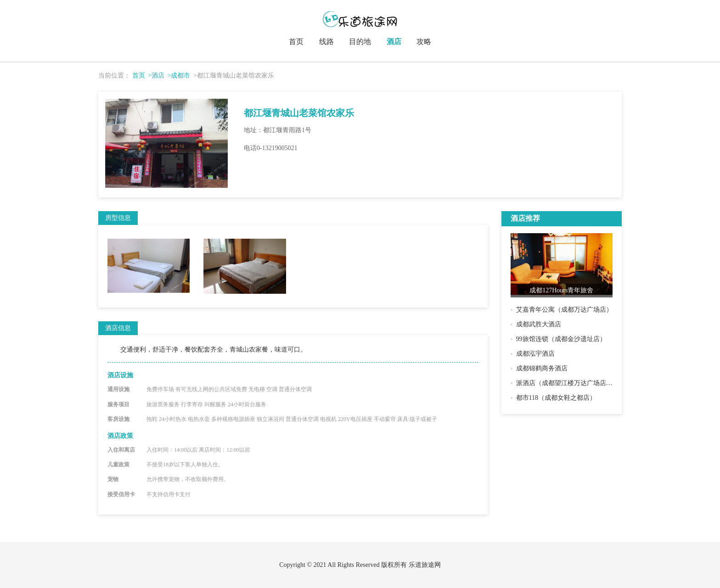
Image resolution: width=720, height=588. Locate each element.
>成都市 (179, 76)
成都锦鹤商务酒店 (542, 368)
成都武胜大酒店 (539, 324)
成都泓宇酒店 (535, 354)
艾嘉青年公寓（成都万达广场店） (564, 310)
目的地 (360, 42)
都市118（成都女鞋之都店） (556, 398)
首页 (296, 42)
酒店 (394, 42)
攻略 (424, 42)
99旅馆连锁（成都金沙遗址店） (561, 339)
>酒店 (156, 76)
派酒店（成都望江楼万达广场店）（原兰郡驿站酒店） (593, 383)
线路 (326, 42)
